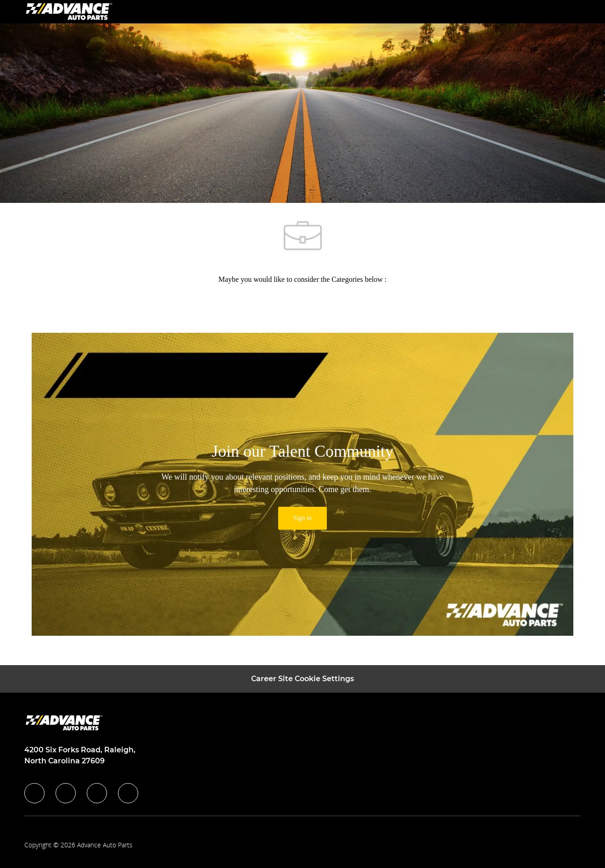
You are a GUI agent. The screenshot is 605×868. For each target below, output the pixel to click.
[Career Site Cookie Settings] (302, 679)
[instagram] (97, 793)
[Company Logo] (70, 11)
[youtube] (128, 793)
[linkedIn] (66, 793)
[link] (302, 518)
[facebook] (34, 793)
